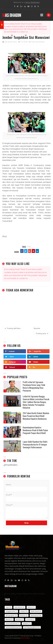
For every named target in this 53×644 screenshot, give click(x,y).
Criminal (29, 619)
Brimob (18, 619)
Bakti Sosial (35, 611)
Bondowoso (35, 616)
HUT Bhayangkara (30, 628)
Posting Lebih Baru (13, 328)
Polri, (29, 247)
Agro (7, 607)
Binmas (23, 616)
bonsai (8, 619)
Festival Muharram (12, 628)
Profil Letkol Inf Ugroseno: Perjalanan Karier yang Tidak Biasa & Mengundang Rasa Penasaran (34, 386)
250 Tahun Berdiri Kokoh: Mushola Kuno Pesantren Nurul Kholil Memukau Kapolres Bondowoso (36, 416)
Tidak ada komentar (37, 42)
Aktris (30, 607)
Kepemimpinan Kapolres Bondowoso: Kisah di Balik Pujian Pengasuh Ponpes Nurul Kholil (35, 430)
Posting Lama (42, 334)
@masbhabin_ (11, 465)
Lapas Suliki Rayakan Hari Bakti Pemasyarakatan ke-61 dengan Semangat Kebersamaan (35, 444)
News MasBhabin (33, 2)
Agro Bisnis (18, 607)
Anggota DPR (10, 611)
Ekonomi (26, 624)
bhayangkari (10, 616)
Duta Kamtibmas (12, 624)
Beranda (37, 328)
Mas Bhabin (12, 15)
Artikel (22, 611)
